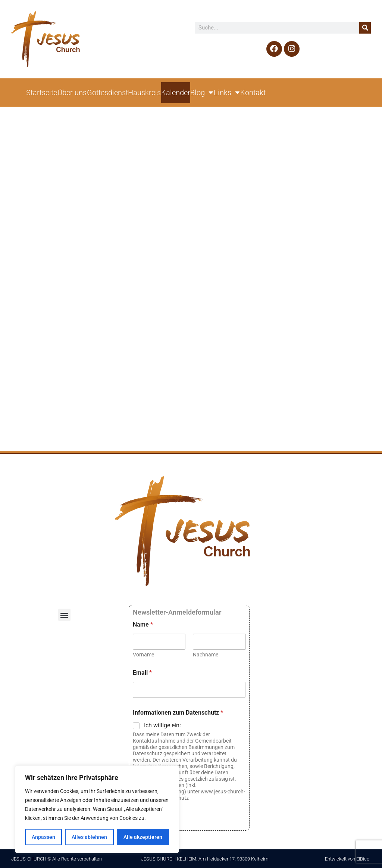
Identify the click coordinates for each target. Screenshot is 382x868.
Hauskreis (144, 93)
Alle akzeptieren (143, 837)
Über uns (72, 93)
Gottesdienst (107, 93)
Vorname (143, 655)
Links (227, 93)
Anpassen (43, 837)
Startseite (42, 93)
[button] (64, 615)
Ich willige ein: (162, 725)
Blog (202, 93)
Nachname (206, 655)
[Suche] (365, 28)
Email (142, 673)
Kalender (176, 93)
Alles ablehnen (89, 837)
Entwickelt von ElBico (347, 859)
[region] (97, 809)
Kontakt (253, 93)
